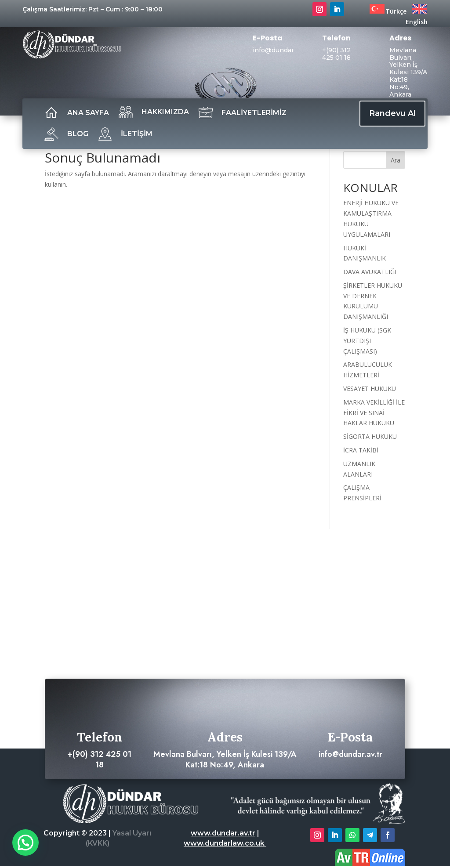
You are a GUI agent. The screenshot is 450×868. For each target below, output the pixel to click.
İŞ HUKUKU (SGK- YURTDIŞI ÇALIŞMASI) (368, 341)
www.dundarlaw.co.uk (225, 843)
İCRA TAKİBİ (361, 450)
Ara (396, 160)
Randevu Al (392, 113)
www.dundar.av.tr (223, 833)
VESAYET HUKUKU (370, 389)
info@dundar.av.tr (281, 50)
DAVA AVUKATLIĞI (370, 272)
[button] (25, 843)
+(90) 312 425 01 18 (336, 54)
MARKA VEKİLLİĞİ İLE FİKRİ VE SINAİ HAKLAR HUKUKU (374, 413)
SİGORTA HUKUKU (370, 436)
